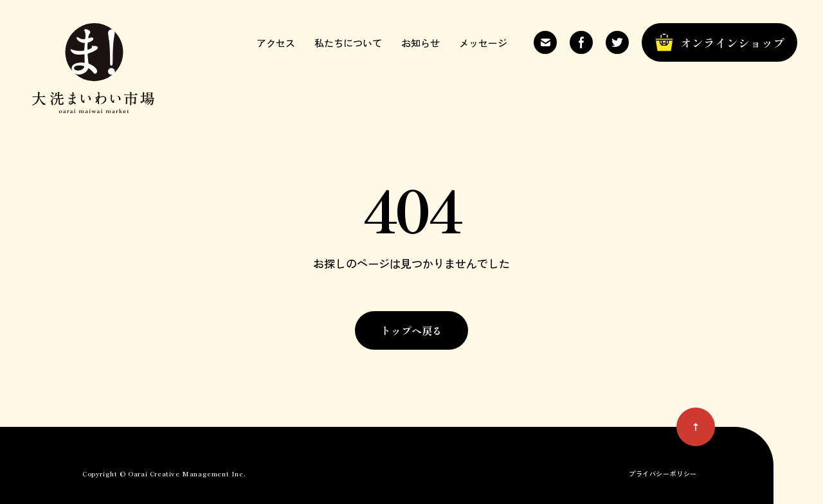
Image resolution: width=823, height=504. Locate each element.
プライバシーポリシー (663, 473)
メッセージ (483, 43)
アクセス (276, 43)
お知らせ (421, 43)
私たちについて (348, 43)
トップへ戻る (411, 330)
